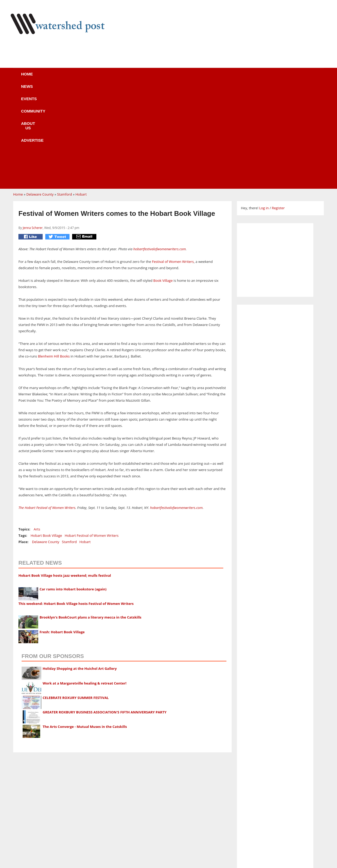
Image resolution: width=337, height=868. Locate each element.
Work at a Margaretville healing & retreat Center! (85, 583)
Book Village (163, 181)
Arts (37, 429)
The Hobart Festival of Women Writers (47, 408)
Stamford (65, 94)
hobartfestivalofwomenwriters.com (159, 149)
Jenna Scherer (33, 128)
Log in (264, 108)
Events (101, 77)
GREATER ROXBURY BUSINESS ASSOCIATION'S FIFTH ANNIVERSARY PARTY (105, 612)
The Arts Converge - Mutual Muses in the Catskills (85, 627)
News (71, 77)
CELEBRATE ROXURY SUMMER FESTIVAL (76, 598)
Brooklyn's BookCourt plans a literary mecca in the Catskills (90, 517)
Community (138, 77)
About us (177, 77)
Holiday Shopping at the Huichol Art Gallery (80, 569)
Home (43, 77)
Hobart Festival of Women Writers (92, 436)
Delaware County (40, 94)
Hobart (81, 94)
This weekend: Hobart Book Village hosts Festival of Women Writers (76, 504)
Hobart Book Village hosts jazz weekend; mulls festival (65, 476)
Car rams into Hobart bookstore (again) (73, 489)
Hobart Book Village (46, 436)
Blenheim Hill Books (54, 256)
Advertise (215, 77)
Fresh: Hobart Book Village (62, 532)
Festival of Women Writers (172, 162)
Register (278, 108)
